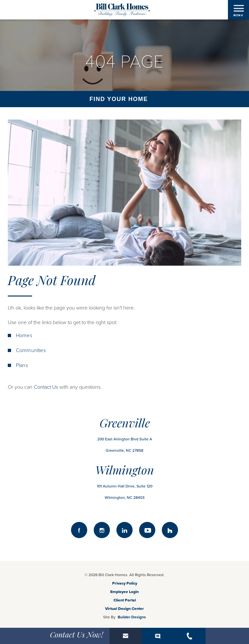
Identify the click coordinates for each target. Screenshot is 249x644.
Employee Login (124, 592)
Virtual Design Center (124, 609)
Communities (31, 350)
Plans (22, 365)
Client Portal (125, 600)
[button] (126, 636)
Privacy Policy (125, 583)
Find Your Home (119, 99)
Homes (24, 335)
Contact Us (46, 387)
